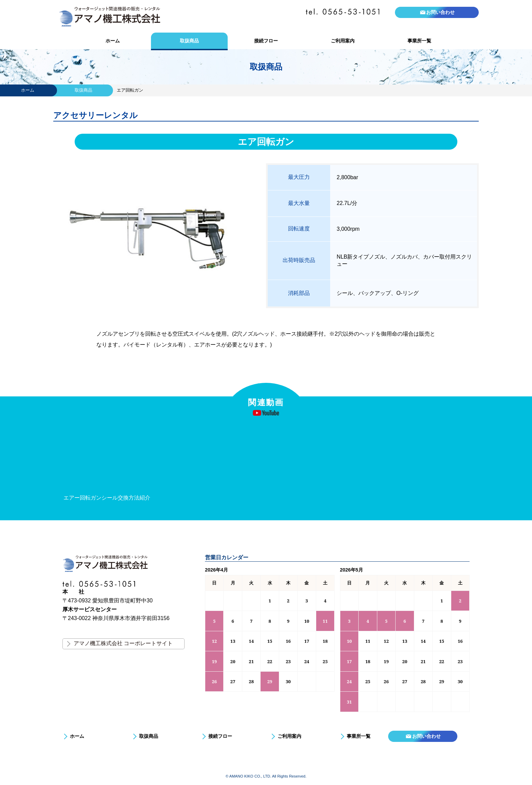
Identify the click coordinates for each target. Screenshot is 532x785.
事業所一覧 (419, 41)
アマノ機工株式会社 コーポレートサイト (123, 643)
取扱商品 (189, 41)
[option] (124, 464)
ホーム (113, 41)
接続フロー (266, 41)
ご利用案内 (343, 41)
